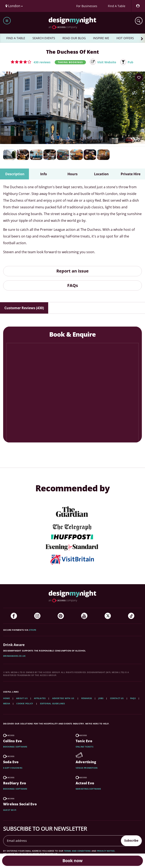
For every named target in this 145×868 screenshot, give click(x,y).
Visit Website (107, 62)
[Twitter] (108, 616)
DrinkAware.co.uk (14, 656)
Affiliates (40, 698)
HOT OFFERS (125, 38)
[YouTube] (84, 616)
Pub (130, 62)
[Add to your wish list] (139, 78)
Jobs (101, 698)
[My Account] (138, 6)
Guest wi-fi (10, 810)
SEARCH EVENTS (44, 38)
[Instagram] (37, 616)
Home (6, 698)
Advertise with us (63, 698)
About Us (22, 698)
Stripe (33, 630)
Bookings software (15, 747)
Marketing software (88, 789)
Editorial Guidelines (53, 703)
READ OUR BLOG (74, 38)
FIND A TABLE (16, 38)
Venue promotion (87, 768)
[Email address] (62, 841)
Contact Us (117, 698)
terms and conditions (77, 851)
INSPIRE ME (101, 38)
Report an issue (72, 271)
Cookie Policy (25, 703)
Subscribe (131, 840)
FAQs (73, 285)
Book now (72, 861)
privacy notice (106, 851)
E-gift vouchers (13, 768)
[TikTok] (131, 616)
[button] (31, 62)
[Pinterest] (61, 616)
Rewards (87, 698)
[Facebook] (14, 616)
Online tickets (85, 747)
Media (7, 703)
